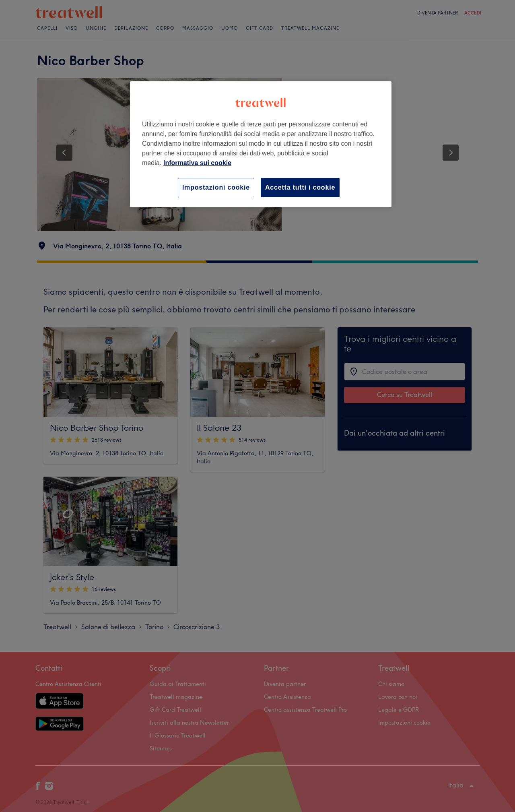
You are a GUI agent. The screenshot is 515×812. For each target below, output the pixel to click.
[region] (261, 144)
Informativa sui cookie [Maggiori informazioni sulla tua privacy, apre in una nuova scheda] (197, 163)
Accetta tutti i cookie (300, 187)
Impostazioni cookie (216, 187)
